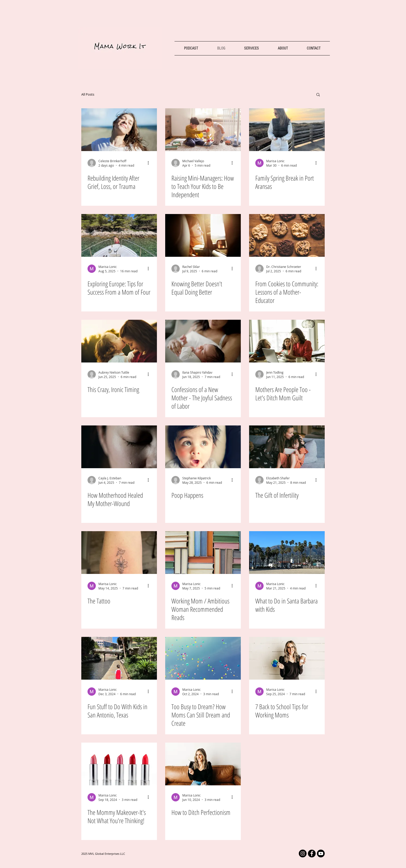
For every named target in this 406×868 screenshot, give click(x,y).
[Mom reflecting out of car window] (203, 235)
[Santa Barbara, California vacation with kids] (287, 553)
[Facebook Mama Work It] (312, 853)
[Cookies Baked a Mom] (287, 235)
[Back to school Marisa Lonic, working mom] (287, 658)
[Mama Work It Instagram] (303, 853)
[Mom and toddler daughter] (119, 341)
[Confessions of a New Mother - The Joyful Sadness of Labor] (203, 341)
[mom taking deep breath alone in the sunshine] (119, 130)
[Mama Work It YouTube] (321, 853)
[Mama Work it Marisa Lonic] (203, 764)
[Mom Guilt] (287, 341)
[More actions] (150, 163)
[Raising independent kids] (203, 130)
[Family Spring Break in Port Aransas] (287, 130)
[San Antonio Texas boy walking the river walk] (119, 658)
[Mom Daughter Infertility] (287, 447)
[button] (318, 95)
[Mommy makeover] (119, 764)
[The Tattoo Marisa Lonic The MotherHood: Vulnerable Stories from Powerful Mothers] (119, 553)
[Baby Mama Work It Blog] (203, 447)
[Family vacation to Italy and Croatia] (119, 235)
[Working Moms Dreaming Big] (203, 658)
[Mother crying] (119, 447)
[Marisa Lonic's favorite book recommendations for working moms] (203, 553)
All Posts (88, 94)
